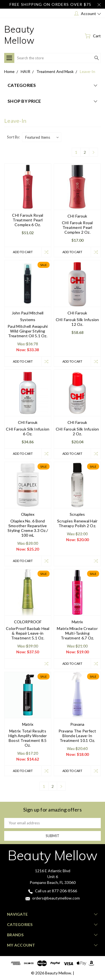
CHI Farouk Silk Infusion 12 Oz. (77, 322)
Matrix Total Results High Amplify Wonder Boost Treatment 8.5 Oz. (28, 738)
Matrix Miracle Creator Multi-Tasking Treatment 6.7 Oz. (77, 633)
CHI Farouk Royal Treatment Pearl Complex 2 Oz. (77, 227)
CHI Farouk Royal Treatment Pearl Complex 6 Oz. (28, 220)
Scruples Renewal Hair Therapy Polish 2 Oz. (77, 523)
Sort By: (13, 137)
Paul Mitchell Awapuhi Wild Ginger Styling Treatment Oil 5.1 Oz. (28, 331)
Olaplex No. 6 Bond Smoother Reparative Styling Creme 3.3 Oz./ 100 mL (28, 528)
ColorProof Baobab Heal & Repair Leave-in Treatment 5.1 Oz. (28, 633)
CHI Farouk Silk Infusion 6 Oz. (28, 431)
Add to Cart (23, 252)
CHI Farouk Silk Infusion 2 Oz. (77, 431)
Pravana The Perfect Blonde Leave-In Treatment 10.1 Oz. (77, 736)
